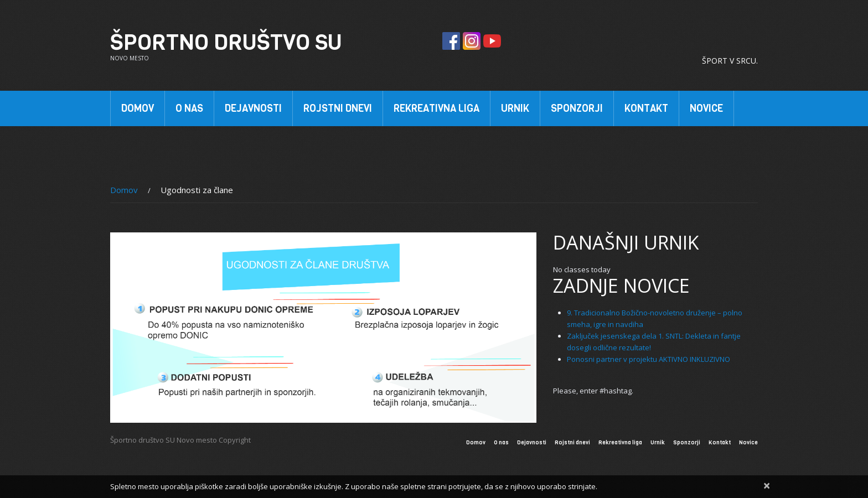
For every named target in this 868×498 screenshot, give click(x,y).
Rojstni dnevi (338, 108)
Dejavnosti (252, 111)
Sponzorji (575, 111)
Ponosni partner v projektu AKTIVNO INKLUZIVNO (649, 359)
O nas (188, 111)
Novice (706, 108)
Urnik (515, 108)
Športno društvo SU (226, 42)
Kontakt (646, 108)
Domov (138, 108)
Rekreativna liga (436, 108)
